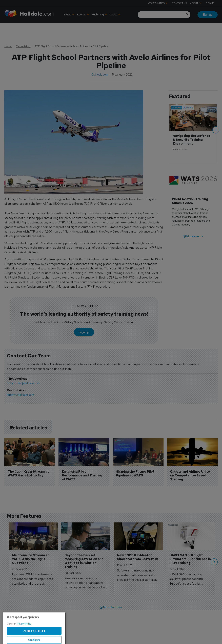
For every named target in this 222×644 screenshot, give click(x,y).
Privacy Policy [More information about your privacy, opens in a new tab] (24, 635)
